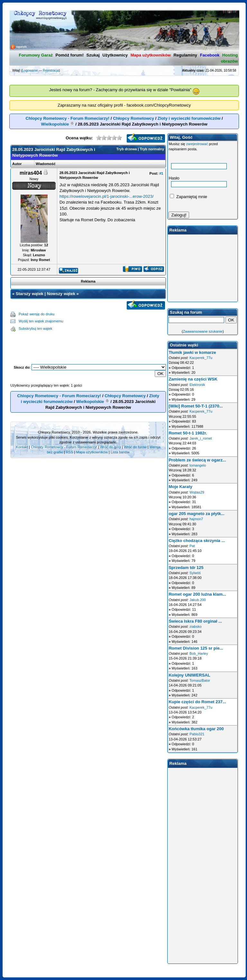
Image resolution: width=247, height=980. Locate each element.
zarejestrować (197, 144)
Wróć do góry (110, 447)
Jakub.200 (198, 600)
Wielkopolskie (55, 124)
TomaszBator (200, 680)
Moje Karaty (180, 487)
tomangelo (198, 465)
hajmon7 (196, 519)
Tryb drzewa (127, 149)
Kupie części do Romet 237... (197, 702)
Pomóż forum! (70, 55)
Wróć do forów (135, 447)
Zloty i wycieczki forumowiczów (189, 118)
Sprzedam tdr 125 (186, 568)
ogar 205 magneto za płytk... (196, 514)
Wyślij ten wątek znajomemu (41, 321)
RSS (70, 452)
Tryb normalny (152, 149)
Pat (192, 546)
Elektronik (197, 385)
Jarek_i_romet (201, 438)
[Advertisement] (88, 343)
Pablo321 (197, 734)
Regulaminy (185, 55)
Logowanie (30, 70)
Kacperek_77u (201, 358)
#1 (161, 173)
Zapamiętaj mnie (188, 197)
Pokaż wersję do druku (37, 314)
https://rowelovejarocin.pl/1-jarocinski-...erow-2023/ (107, 196)
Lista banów (120, 452)
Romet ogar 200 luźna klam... (197, 594)
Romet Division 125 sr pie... (196, 648)
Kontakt (22, 447)
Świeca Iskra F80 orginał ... (195, 621)
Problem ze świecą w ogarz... (197, 460)
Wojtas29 (197, 492)
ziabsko (195, 626)
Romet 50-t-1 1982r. (188, 433)
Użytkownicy (115, 55)
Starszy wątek (30, 294)
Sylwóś (195, 573)
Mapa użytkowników (92, 452)
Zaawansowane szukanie (203, 331)
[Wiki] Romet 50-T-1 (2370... (196, 406)
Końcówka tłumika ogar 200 (196, 729)
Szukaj (93, 55)
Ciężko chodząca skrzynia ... (197, 541)
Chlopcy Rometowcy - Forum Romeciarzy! (68, 118)
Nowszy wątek (61, 294)
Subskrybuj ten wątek (36, 328)
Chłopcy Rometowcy (133, 118)
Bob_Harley (199, 653)
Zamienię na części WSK (193, 379)
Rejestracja (51, 70)
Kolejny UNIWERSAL (189, 675)
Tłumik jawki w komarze (192, 352)
